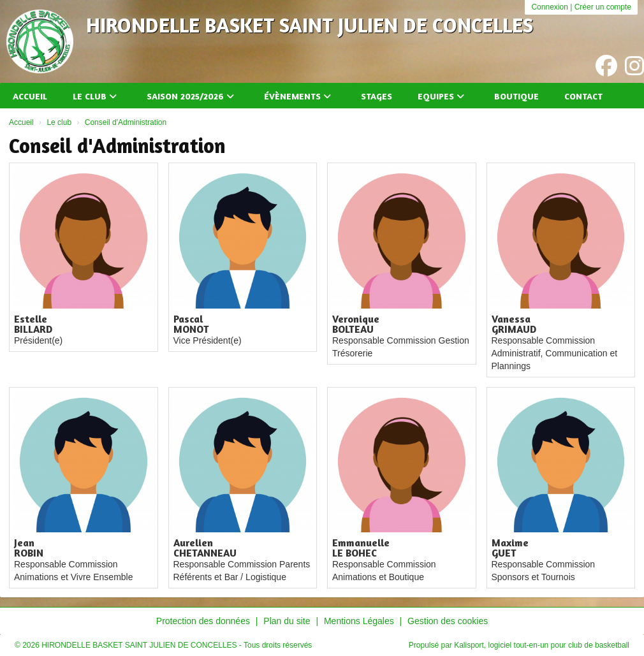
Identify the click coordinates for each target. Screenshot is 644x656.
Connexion (549, 7)
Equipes (441, 96)
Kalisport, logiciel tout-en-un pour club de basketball (542, 645)
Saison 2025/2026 (190, 96)
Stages (377, 96)
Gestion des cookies (448, 621)
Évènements (297, 96)
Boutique (516, 96)
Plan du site (287, 621)
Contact (583, 96)
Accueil (30, 96)
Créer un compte (603, 7)
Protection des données (203, 621)
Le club (95, 96)
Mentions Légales (359, 621)
